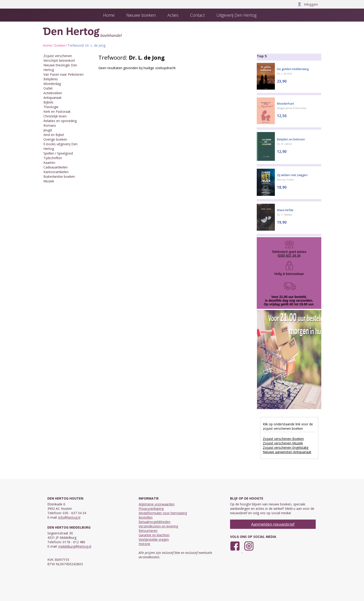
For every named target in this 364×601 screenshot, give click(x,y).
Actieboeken (53, 93)
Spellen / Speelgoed (58, 153)
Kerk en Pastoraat (57, 111)
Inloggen (308, 4)
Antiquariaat (52, 98)
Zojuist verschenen (58, 56)
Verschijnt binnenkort (59, 60)
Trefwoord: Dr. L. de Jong (86, 45)
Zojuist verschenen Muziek (283, 443)
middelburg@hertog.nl (75, 546)
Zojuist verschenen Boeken (283, 439)
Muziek (49, 181)
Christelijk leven (55, 116)
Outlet (48, 88)
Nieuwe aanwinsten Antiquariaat (287, 452)
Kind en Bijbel (54, 135)
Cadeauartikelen (55, 167)
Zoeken (60, 45)
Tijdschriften (53, 158)
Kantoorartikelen (56, 172)
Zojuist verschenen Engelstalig (286, 448)
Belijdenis (51, 79)
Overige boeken (55, 139)
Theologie (51, 107)
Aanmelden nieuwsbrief (273, 524)
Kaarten (49, 163)
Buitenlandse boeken (59, 176)
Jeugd (48, 130)
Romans (50, 125)
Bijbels (48, 102)
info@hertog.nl (69, 517)
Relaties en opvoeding (60, 121)
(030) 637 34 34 (289, 255)
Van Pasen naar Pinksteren (63, 74)
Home (47, 45)
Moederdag (52, 84)
